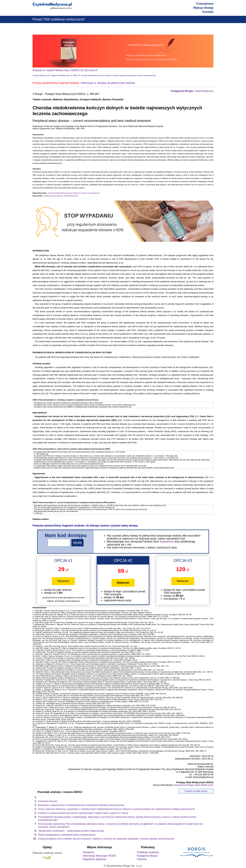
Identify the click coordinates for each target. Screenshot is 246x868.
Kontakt (208, 12)
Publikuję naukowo (148, 852)
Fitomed (142, 859)
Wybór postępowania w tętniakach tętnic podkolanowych (67, 835)
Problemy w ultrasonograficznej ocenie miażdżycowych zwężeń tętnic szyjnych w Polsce (83, 813)
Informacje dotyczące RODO (99, 856)
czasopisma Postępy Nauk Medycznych (193, 785)
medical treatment (71, 196)
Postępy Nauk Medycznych (60, 76)
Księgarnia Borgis (147, 856)
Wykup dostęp (203, 8)
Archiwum (88, 852)
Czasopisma (205, 4)
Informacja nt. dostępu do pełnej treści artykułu (108, 83)
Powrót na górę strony (196, 791)
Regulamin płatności (95, 859)
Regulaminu (167, 542)
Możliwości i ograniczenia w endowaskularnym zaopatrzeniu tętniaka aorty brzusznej (81, 805)
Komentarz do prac (48, 801)
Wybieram (63, 581)
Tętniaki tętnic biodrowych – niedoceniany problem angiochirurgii (71, 831)
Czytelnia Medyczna (40, 76)
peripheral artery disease (53, 196)
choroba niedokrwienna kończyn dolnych (64, 193)
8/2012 (76, 76)
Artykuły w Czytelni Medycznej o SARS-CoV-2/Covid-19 (65, 70)
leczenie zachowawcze (90, 193)
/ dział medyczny (192, 91)
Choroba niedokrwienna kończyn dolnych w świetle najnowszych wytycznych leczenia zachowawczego (118, 76)
